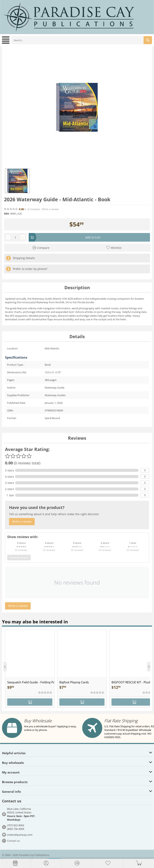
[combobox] (82, 40)
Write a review (50, 209)
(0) (34, 209)
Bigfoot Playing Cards (74, 682)
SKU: (7, 214)
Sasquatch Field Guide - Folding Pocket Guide (31, 682)
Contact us (13, 841)
